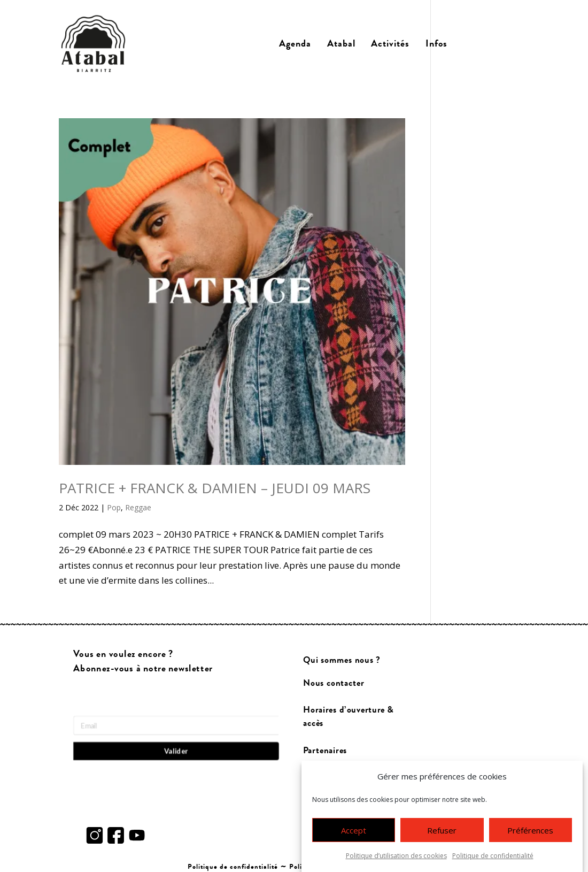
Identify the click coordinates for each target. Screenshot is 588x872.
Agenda (295, 44)
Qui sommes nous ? (342, 660)
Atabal (341, 44)
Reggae (138, 507)
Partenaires (325, 750)
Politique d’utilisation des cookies (396, 858)
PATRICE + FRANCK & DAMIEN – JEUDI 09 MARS (215, 488)
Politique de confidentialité (493, 858)
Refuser (442, 832)
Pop (114, 507)
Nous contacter (334, 683)
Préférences (530, 832)
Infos (436, 44)
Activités (390, 44)
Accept (354, 832)
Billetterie (493, 44)
